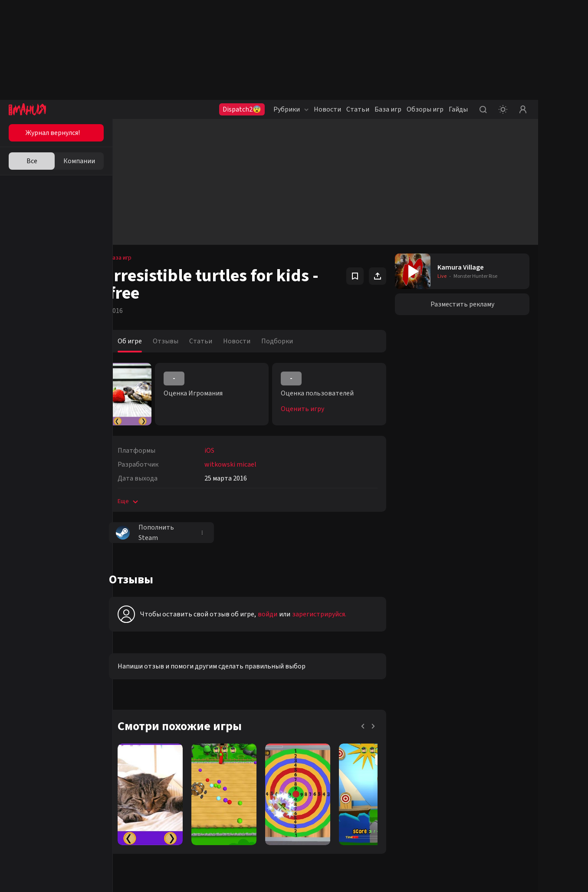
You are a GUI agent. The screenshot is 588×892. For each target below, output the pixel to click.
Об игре (142, 341)
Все (32, 161)
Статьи (358, 109)
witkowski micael (243, 464)
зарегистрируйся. (332, 614)
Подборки (290, 341)
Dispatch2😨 (242, 109)
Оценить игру (311, 409)
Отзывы (178, 341)
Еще (141, 501)
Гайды (458, 109)
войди (280, 614)
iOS (222, 451)
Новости (327, 109)
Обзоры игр (425, 109)
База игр (388, 109)
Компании (79, 161)
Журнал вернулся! (53, 133)
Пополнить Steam (158, 533)
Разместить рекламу (465, 304)
